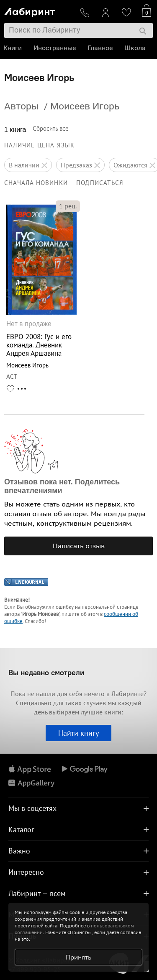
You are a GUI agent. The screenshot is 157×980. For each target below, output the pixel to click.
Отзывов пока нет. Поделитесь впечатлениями (62, 486)
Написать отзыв (79, 546)
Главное (101, 48)
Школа (136, 48)
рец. (68, 206)
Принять (78, 957)
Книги (13, 48)
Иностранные (55, 48)
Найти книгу (78, 733)
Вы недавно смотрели (46, 672)
